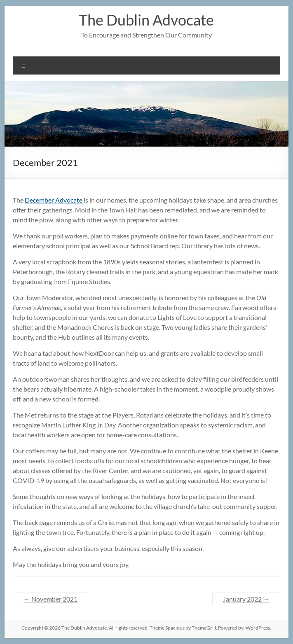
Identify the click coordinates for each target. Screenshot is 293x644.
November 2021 (50, 599)
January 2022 (246, 599)
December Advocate (54, 200)
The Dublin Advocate (146, 20)
